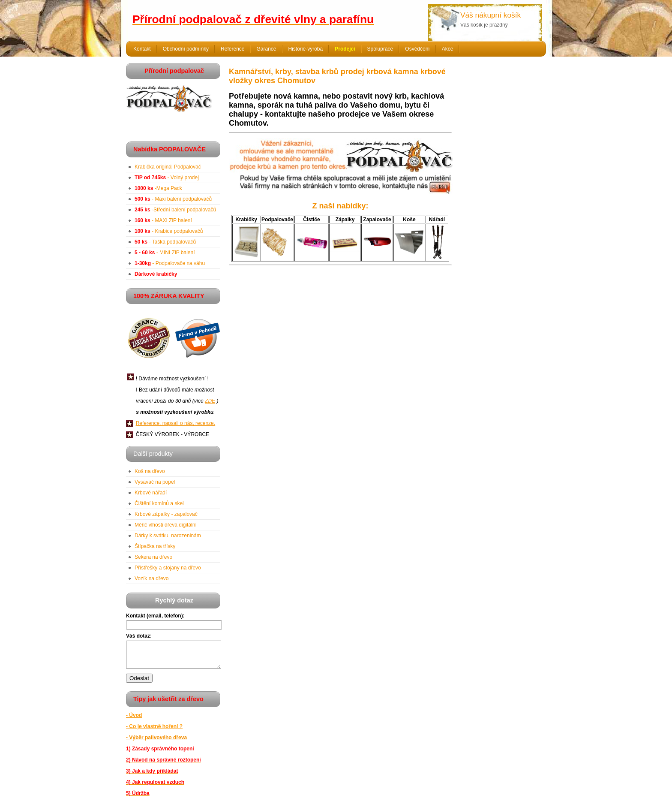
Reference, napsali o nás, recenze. (175, 423)
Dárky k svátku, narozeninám (168, 536)
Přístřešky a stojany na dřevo (168, 568)
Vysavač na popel (155, 482)
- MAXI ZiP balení (163, 220)
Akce (448, 49)
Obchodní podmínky (186, 49)
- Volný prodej (167, 178)
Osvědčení (417, 49)
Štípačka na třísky (155, 546)
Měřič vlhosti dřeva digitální (166, 525)
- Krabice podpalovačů (169, 231)
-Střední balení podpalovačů (175, 210)
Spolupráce (380, 49)
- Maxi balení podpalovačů (173, 199)
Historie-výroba (306, 49)
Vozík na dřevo (151, 578)
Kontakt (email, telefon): (155, 616)
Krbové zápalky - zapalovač (166, 514)
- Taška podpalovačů (165, 242)
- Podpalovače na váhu (170, 263)
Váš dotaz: (139, 636)
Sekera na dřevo (153, 557)
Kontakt (142, 49)
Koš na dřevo (150, 471)
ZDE (210, 401)
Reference (232, 49)
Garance (266, 49)
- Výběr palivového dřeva (156, 743)
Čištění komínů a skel (159, 503)
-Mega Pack (158, 188)
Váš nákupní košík (490, 15)
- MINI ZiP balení (165, 253)
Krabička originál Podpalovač (168, 167)
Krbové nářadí (151, 493)
